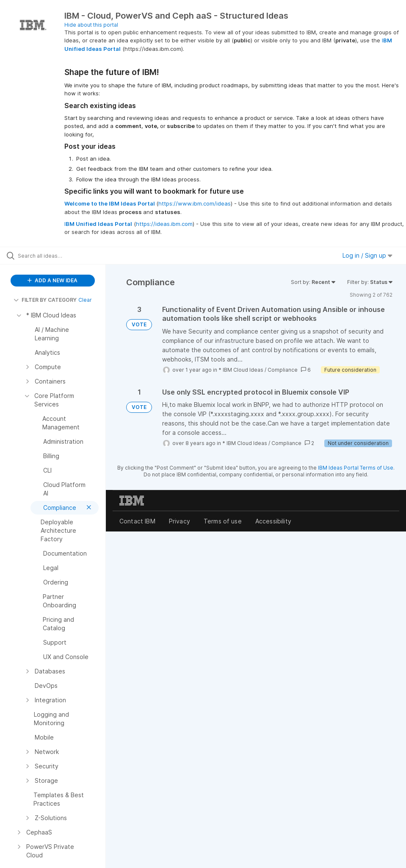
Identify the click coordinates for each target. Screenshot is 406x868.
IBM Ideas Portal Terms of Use (356, 468)
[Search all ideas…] (57, 256)
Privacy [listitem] (180, 521)
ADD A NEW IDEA (52, 280)
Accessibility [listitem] (273, 521)
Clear (85, 300)
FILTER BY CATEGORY (45, 300)
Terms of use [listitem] (223, 521)
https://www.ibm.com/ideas (195, 203)
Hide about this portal (91, 25)
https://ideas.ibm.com (164, 224)
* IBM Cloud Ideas (241, 370)
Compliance (283, 370)
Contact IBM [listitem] (137, 521)
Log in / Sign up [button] (367, 255)
